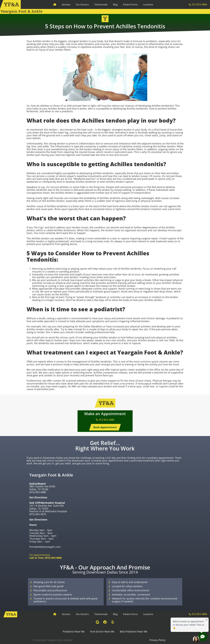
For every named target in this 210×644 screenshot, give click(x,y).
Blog (115, 5)
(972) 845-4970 (38, 514)
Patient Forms (130, 5)
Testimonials (101, 5)
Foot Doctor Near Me (102, 631)
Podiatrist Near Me (74, 631)
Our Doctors (82, 5)
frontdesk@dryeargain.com (45, 547)
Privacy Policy (157, 640)
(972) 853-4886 (38, 492)
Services (66, 5)
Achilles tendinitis (103, 173)
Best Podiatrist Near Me (134, 631)
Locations (148, 5)
